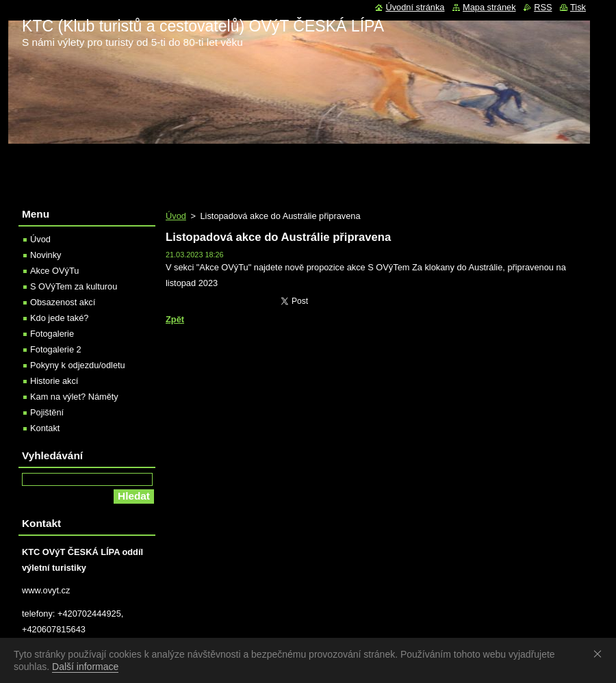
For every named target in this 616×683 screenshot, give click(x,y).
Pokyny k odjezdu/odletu (78, 365)
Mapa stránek (489, 7)
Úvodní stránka (415, 7)
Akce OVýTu (54, 271)
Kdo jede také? (59, 318)
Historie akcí (54, 381)
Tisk (578, 7)
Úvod (176, 216)
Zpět (175, 319)
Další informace (85, 667)
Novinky (46, 255)
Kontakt (45, 428)
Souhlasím (600, 654)
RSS (543, 7)
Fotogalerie (52, 334)
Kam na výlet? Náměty (74, 397)
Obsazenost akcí (63, 302)
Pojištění (47, 412)
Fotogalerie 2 (56, 349)
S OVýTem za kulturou (74, 286)
